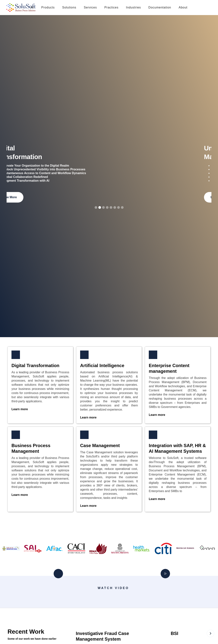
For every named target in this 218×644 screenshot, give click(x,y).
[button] (48, 7)
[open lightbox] (61, 597)
